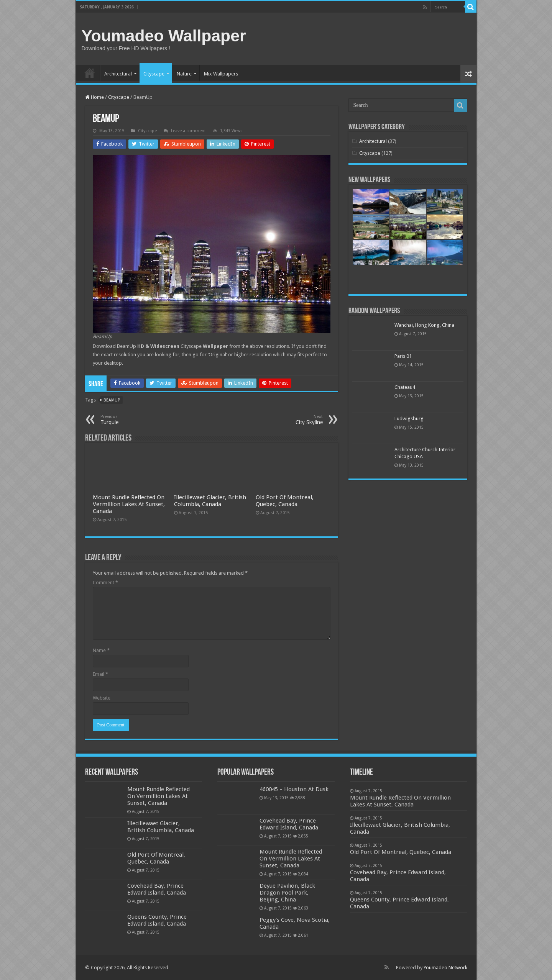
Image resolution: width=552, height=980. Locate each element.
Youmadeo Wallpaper (164, 36)
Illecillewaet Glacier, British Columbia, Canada (210, 501)
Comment (105, 583)
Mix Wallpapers (221, 74)
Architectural (118, 74)
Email (100, 674)
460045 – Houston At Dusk (294, 789)
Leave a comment (188, 131)
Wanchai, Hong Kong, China (424, 325)
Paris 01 (403, 356)
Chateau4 (405, 387)
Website (102, 698)
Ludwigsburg (409, 419)
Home (90, 73)
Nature (184, 74)
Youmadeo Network (445, 968)
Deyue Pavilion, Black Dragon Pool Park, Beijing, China (287, 893)
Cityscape (154, 74)
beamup (112, 400)
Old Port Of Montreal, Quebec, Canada (285, 501)
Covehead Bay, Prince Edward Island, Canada (157, 889)
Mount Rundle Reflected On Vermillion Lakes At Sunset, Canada (129, 504)
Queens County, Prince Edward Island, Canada (157, 920)
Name (101, 650)
